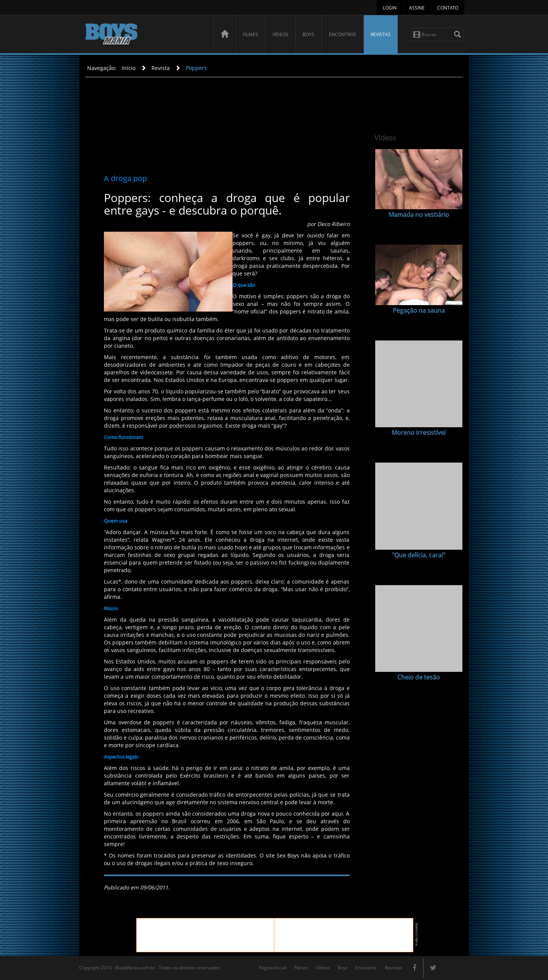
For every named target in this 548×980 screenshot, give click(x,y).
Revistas (381, 34)
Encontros (342, 34)
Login (390, 8)
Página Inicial (273, 968)
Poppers (196, 68)
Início (129, 68)
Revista (161, 68)
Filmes (250, 34)
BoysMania (145, 35)
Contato (448, 8)
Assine (417, 8)
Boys (308, 34)
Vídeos (280, 34)
